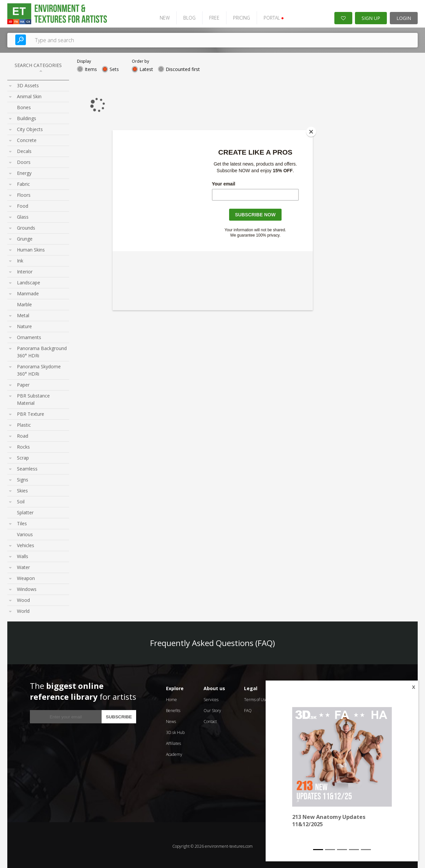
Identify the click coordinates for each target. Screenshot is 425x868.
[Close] (311, 132)
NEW (159, 16)
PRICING (236, 16)
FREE (209, 16)
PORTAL (268, 16)
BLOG (184, 16)
